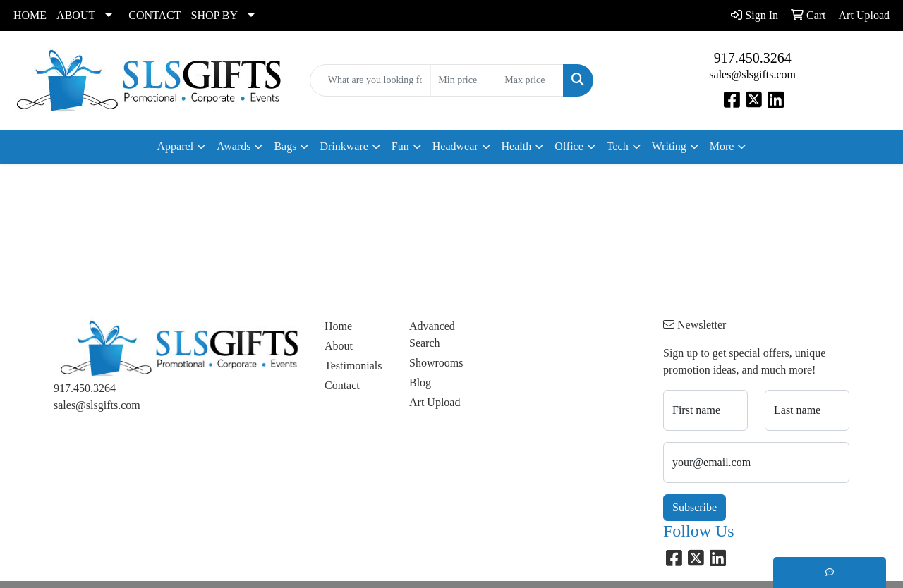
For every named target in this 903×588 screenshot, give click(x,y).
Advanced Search (432, 335)
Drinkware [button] (344, 146)
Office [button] (569, 146)
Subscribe (695, 507)
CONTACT (154, 15)
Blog (420, 382)
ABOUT (76, 15)
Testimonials (353, 366)
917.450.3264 (753, 58)
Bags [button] (285, 146)
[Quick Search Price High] (530, 80)
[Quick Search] (371, 80)
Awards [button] (234, 146)
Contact (342, 385)
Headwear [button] (455, 146)
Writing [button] (669, 146)
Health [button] (517, 146)
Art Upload (435, 402)
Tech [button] (618, 146)
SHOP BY (215, 15)
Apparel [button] (176, 146)
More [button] (722, 146)
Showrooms (436, 363)
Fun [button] (400, 146)
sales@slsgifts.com (752, 74)
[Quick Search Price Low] (464, 80)
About (339, 346)
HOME (30, 15)
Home (338, 326)
